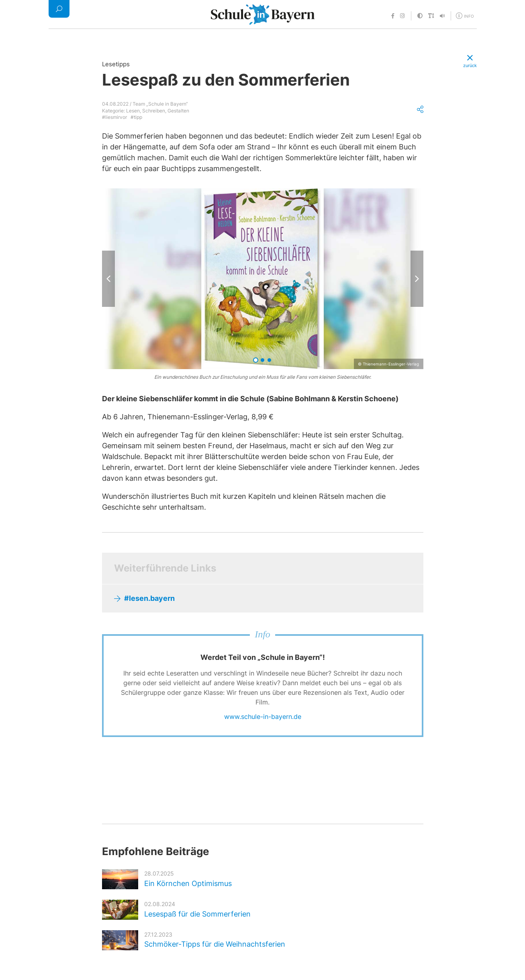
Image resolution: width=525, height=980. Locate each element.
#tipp (136, 117)
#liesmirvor (114, 117)
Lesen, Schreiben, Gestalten (158, 111)
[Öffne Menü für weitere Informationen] (466, 15)
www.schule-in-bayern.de (263, 717)
